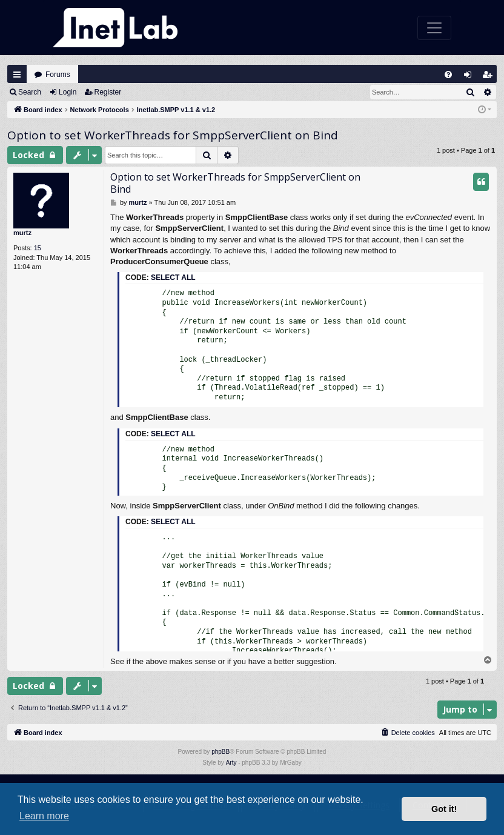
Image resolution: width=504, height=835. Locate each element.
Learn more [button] (44, 816)
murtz (22, 233)
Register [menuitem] (490, 77)
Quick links (17, 75)
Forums (58, 75)
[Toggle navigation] (434, 28)
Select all (173, 278)
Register (108, 92)
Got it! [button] (444, 809)
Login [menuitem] (471, 77)
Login (68, 92)
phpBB (220, 752)
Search (30, 92)
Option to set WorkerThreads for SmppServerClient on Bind (173, 135)
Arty (231, 763)
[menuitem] (448, 75)
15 (38, 248)
